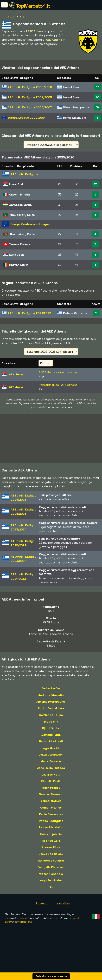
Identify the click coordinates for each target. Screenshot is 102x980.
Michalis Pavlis (51, 786)
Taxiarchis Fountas (51, 865)
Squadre (8, 17)
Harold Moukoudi (51, 746)
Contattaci (63, 908)
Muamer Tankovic (51, 799)
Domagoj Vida (51, 740)
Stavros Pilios (51, 852)
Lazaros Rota (51, 779)
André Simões (51, 693)
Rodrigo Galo (51, 846)
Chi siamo (42, 908)
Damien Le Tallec (51, 720)
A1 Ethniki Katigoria (30, 87)
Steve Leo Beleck (51, 859)
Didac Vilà (51, 726)
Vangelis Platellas (51, 872)
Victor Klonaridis (51, 879)
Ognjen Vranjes (51, 812)
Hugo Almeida (51, 753)
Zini (51, 892)
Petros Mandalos (51, 832)
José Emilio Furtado (51, 773)
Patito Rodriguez (51, 826)
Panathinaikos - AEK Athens (58, 385)
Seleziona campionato (51, 976)
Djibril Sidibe (51, 733)
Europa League (26, 118)
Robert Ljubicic (51, 839)
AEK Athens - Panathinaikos (58, 372)
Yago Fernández (51, 885)
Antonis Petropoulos (51, 707)
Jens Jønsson (51, 766)
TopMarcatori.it (33, 6)
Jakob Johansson (51, 760)
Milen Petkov (51, 793)
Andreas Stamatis (51, 700)
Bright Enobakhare (51, 713)
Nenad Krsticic (51, 806)
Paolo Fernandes (51, 819)
